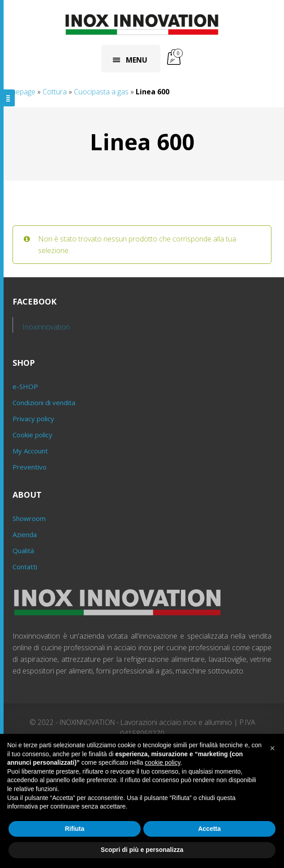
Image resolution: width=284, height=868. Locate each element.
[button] (272, 748)
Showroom (29, 518)
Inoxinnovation (46, 327)
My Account (30, 451)
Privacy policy (33, 419)
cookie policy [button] (162, 762)
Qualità (23, 550)
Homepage (18, 92)
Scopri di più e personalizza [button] (142, 850)
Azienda (25, 534)
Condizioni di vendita (44, 402)
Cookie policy (32, 435)
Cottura (55, 92)
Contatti (25, 567)
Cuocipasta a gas (101, 92)
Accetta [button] (209, 829)
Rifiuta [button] (75, 829)
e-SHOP (25, 386)
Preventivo (30, 467)
